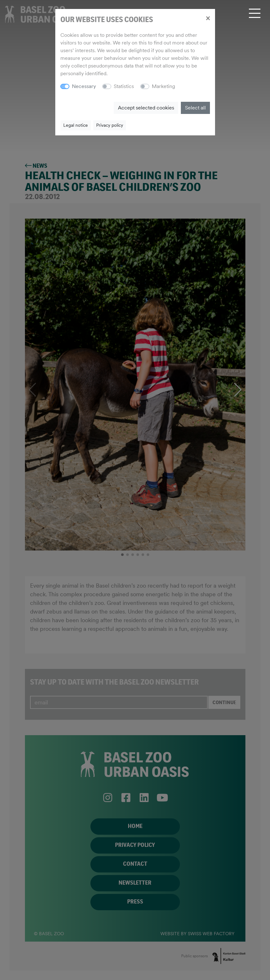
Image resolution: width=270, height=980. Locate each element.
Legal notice (76, 125)
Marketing (163, 86)
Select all (195, 108)
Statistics (124, 86)
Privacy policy (110, 125)
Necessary (84, 86)
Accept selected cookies (146, 108)
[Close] (208, 18)
